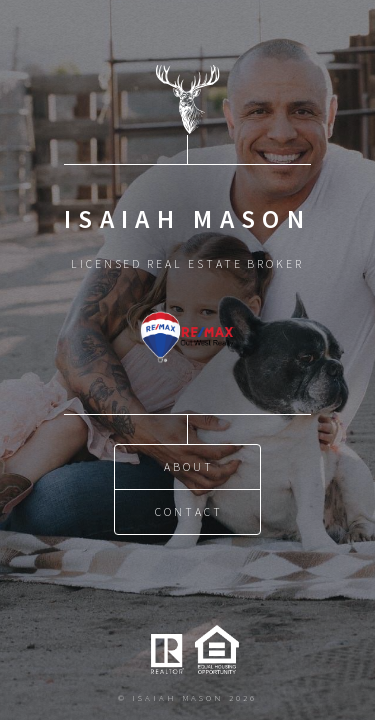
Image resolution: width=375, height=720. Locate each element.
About (189, 466)
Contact (189, 511)
